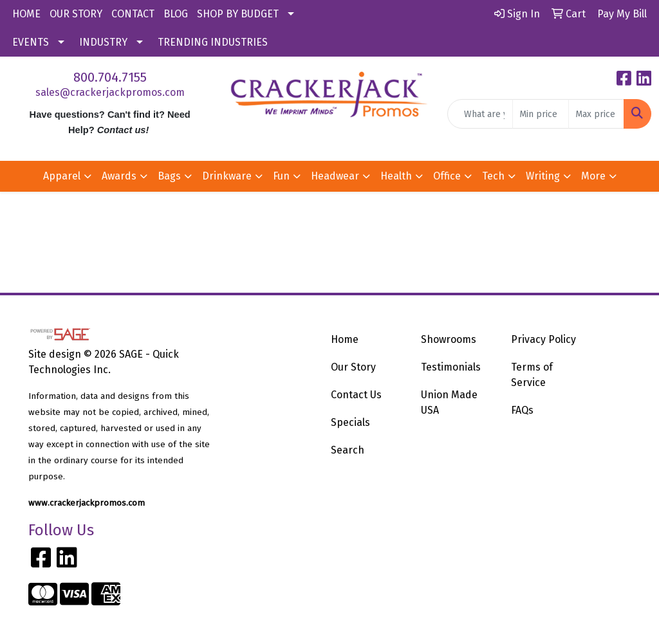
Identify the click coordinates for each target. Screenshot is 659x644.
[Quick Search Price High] (596, 114)
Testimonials (451, 367)
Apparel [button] (62, 176)
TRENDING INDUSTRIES (213, 42)
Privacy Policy (543, 339)
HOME (26, 14)
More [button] (593, 176)
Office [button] (447, 176)
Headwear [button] (335, 176)
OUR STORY (76, 14)
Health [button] (396, 176)
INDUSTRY (103, 42)
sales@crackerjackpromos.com (110, 92)
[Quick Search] (480, 114)
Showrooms (449, 339)
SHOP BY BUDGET (238, 14)
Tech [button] (493, 176)
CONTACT (133, 14)
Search (348, 450)
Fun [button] (281, 176)
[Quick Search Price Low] (540, 114)
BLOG (176, 14)
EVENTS (31, 42)
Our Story (353, 367)
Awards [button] (119, 176)
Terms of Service (532, 375)
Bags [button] (169, 176)
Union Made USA (449, 402)
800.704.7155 (110, 77)
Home (345, 339)
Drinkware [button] (227, 176)
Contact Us (356, 395)
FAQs (522, 410)
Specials (350, 422)
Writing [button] (543, 176)
